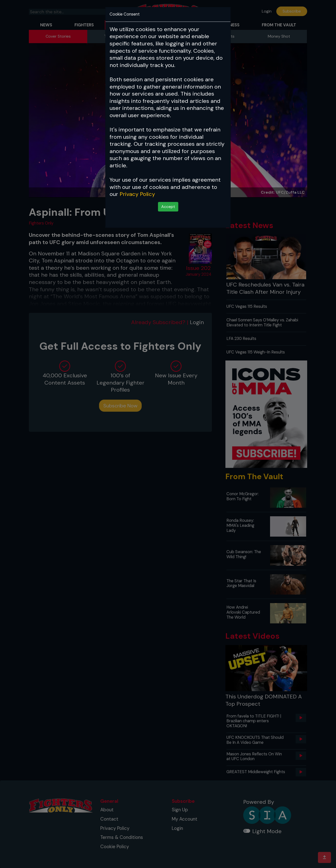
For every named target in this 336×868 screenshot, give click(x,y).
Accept (168, 207)
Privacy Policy (137, 194)
